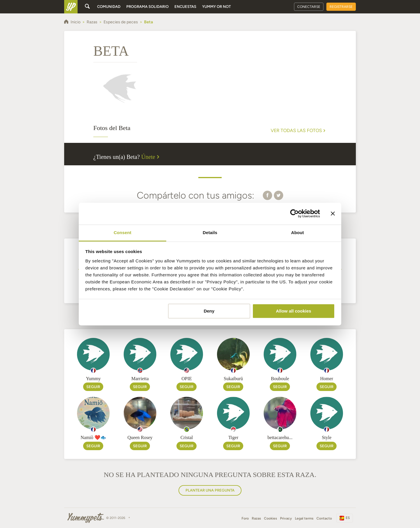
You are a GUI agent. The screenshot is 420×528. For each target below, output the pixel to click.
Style (327, 437)
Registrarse (341, 7)
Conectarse (309, 7)
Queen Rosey (140, 437)
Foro (245, 518)
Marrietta (140, 379)
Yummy (93, 379)
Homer (327, 379)
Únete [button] (151, 157)
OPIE (187, 379)
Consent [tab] (123, 233)
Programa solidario (147, 7)
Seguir (93, 387)
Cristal (187, 437)
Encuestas (185, 7)
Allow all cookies (294, 311)
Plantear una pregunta (210, 490)
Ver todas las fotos (299, 131)
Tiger (233, 437)
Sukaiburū (233, 379)
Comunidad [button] (109, 7)
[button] (267, 195)
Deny (209, 311)
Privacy (286, 518)
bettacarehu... (280, 437)
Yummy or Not (216, 7)
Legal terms (304, 518)
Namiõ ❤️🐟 (93, 437)
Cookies (271, 518)
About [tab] (297, 233)
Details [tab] (210, 233)
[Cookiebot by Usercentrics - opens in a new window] (294, 213)
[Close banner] (333, 213)
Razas (256, 518)
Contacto (324, 518)
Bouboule (280, 379)
